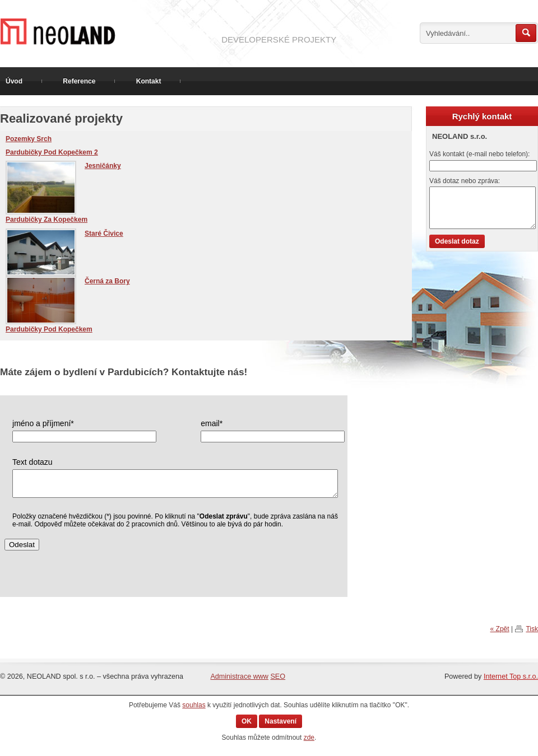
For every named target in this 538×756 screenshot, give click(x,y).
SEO (278, 676)
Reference (79, 81)
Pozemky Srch (29, 139)
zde (309, 738)
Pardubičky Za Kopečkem (47, 220)
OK (247, 721)
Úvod (14, 81)
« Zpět (500, 629)
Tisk (532, 629)
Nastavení (280, 721)
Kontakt (149, 81)
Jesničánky (103, 166)
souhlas (194, 705)
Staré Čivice (104, 234)
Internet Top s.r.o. (511, 676)
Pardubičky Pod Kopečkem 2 (52, 152)
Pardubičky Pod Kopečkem (49, 329)
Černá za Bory (107, 281)
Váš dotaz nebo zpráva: (465, 181)
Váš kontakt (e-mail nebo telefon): (479, 154)
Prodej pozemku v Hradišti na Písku (106, 32)
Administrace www (239, 676)
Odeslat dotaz (457, 241)
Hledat (526, 33)
